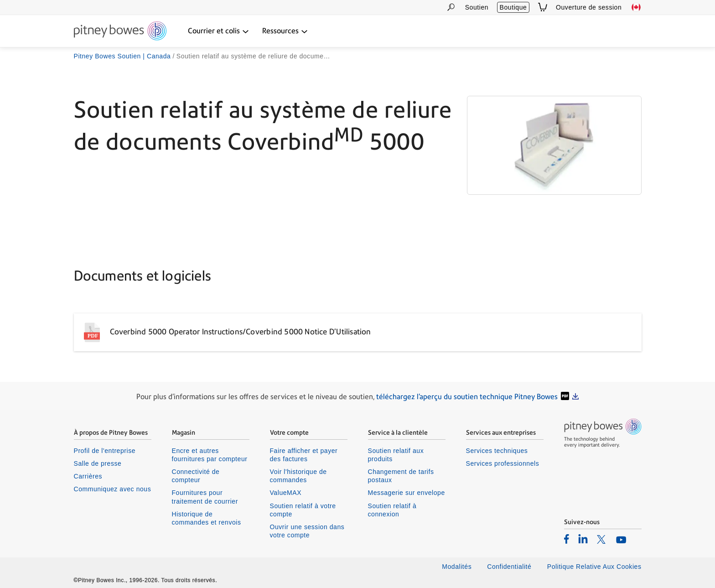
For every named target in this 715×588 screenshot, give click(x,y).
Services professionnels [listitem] (503, 463)
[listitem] (567, 539)
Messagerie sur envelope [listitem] (407, 493)
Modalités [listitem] (457, 567)
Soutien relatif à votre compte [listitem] (303, 510)
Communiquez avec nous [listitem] (113, 489)
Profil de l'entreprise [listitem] (105, 451)
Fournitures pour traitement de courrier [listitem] (205, 497)
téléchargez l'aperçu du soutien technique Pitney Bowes (467, 397)
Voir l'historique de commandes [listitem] (298, 476)
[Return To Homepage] (120, 31)
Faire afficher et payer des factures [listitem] (304, 455)
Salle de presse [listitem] (98, 463)
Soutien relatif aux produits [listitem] (396, 455)
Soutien (477, 7)
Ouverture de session (589, 7)
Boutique (513, 7)
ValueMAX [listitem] (286, 493)
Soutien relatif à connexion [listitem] (392, 510)
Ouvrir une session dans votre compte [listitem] (307, 531)
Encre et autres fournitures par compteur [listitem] (210, 455)
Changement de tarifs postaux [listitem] (401, 476)
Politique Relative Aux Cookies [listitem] (594, 567)
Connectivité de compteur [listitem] (196, 476)
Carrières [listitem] (88, 476)
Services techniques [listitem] (497, 451)
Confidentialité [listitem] (510, 567)
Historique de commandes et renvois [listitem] (207, 518)
